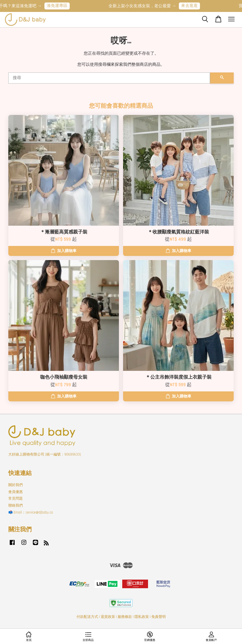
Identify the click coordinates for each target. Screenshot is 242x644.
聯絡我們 (16, 505)
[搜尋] (109, 78)
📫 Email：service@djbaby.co (31, 512)
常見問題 (16, 499)
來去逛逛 (191, 6)
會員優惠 (16, 492)
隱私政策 (142, 617)
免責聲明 (159, 617)
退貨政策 (108, 617)
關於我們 (16, 485)
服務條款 (125, 617)
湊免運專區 (59, 6)
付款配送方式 (87, 617)
